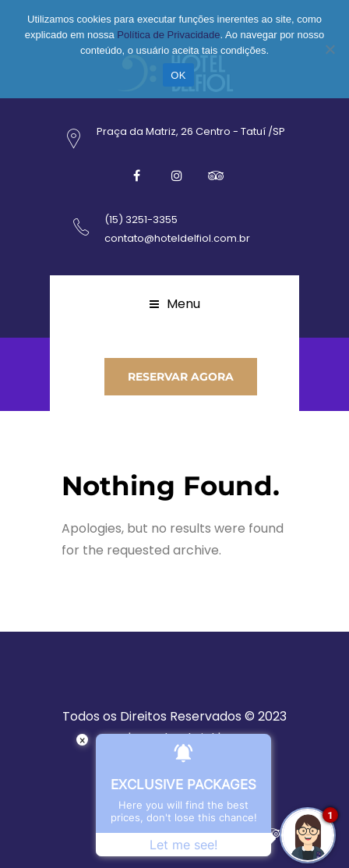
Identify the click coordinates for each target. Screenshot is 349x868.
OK (178, 75)
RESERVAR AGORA (181, 377)
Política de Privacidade (168, 35)
